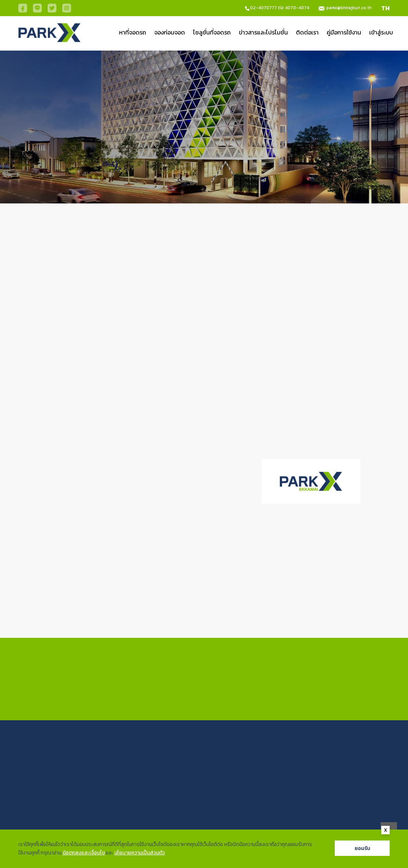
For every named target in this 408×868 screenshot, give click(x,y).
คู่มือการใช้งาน (344, 32)
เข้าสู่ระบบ (381, 32)
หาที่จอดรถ (133, 32)
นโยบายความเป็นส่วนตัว (140, 853)
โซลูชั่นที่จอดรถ (212, 32)
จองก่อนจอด (170, 32)
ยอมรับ (362, 848)
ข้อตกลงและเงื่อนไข (84, 853)
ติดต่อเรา (307, 32)
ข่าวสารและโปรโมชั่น (263, 32)
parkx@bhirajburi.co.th (349, 8)
